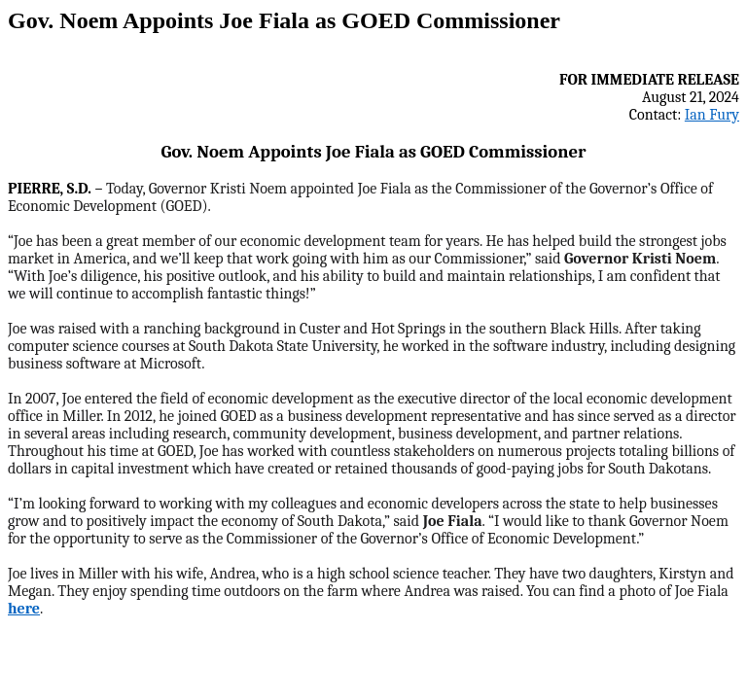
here (24, 609)
